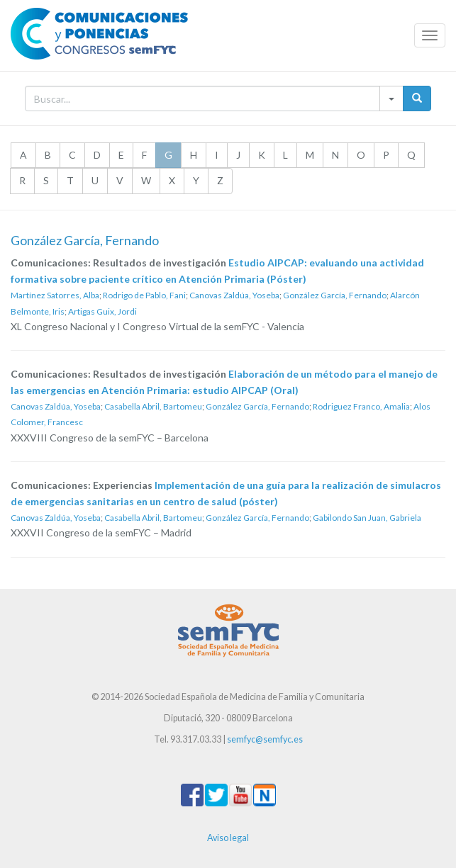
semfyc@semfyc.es (265, 739)
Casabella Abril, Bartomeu (153, 406)
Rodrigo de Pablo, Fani (144, 295)
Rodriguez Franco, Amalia (361, 406)
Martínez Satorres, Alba (55, 295)
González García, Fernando (335, 295)
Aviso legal (228, 838)
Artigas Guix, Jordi (102, 311)
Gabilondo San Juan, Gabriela (367, 518)
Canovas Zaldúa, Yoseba (234, 295)
